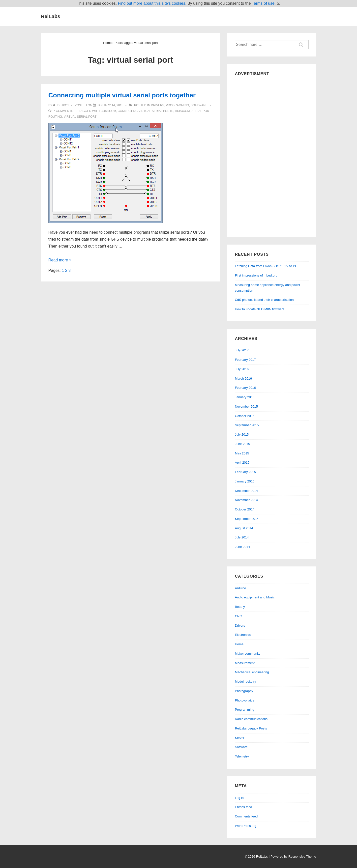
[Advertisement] (272, 155)
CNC (238, 616)
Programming (177, 105)
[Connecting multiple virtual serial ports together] (110, 105)
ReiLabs (51, 16)
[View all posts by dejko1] (61, 105)
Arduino (240, 588)
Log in (239, 798)
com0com (108, 111)
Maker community (248, 654)
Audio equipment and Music (255, 597)
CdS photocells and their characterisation (264, 300)
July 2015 (242, 434)
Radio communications (251, 719)
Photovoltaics (244, 700)
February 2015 (245, 472)
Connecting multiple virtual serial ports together (122, 95)
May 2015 (242, 453)
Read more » (60, 260)
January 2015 (245, 481)
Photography (244, 691)
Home (239, 644)
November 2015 (246, 406)
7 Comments (63, 111)
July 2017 (242, 350)
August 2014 (244, 528)
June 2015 (242, 444)
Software (199, 105)
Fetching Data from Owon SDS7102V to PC (266, 266)
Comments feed (246, 816)
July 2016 (242, 369)
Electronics (243, 635)
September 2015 (247, 425)
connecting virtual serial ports (146, 111)
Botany (240, 607)
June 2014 (242, 547)
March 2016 (243, 378)
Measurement (245, 663)
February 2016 (245, 388)
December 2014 (246, 491)
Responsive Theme (302, 856)
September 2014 (247, 519)
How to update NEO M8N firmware (260, 309)
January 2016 (245, 397)
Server (239, 738)
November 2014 (246, 500)
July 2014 (242, 537)
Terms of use (263, 3)
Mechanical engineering (252, 672)
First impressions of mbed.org (256, 275)
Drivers (158, 105)
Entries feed (243, 807)
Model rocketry (245, 682)
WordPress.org (245, 826)
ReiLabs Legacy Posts (251, 728)
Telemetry (242, 756)
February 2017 (245, 360)
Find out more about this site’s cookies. (152, 3)
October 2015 (245, 416)
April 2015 (242, 462)
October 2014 (245, 509)
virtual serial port (80, 117)
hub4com (182, 111)
